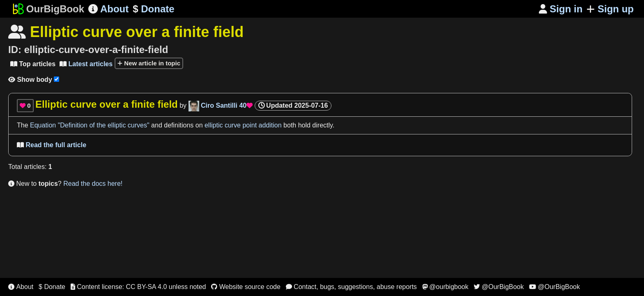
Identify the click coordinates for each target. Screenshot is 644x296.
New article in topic (149, 63)
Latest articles (86, 64)
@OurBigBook (499, 287)
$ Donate (52, 287)
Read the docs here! (93, 184)
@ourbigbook (445, 287)
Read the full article (52, 145)
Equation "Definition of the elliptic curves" (90, 125)
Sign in (561, 9)
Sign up (610, 9)
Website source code (246, 287)
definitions (179, 125)
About (108, 9)
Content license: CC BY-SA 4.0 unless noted (138, 287)
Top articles (33, 64)
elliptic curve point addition (243, 125)
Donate (153, 9)
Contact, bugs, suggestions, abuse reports (351, 287)
